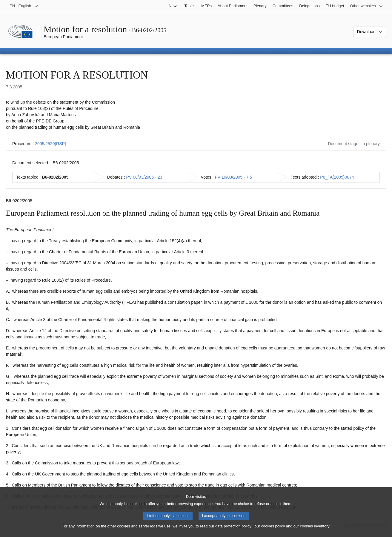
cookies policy (273, 531)
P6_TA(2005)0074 (337, 177)
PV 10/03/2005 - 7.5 (233, 177)
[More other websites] (366, 6)
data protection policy (233, 531)
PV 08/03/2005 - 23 (144, 177)
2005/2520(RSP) (50, 144)
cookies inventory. (315, 531)
